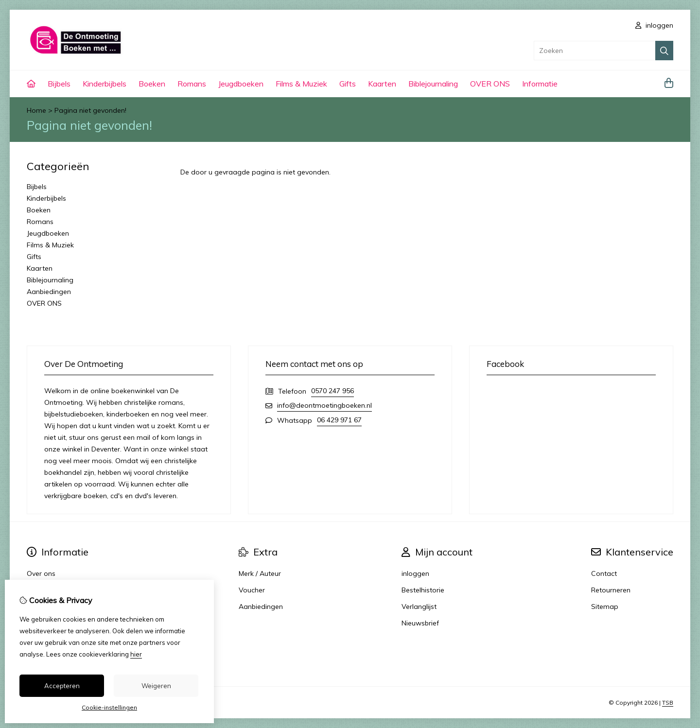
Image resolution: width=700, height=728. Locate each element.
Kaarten (382, 84)
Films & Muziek (301, 84)
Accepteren (62, 686)
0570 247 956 (332, 391)
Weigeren (156, 686)
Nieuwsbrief (420, 623)
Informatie (540, 84)
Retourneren (611, 590)
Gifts (348, 84)
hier (136, 654)
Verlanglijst (419, 607)
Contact (604, 573)
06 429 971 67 (339, 420)
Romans (192, 84)
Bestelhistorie (423, 590)
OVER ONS (490, 84)
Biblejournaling (433, 84)
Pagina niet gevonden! (90, 110)
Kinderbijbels (105, 84)
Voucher (252, 590)
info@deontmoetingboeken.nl (324, 405)
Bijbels (59, 84)
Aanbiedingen (49, 292)
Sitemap (605, 607)
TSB (668, 702)
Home (36, 110)
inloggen (654, 25)
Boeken (152, 84)
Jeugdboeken (241, 84)
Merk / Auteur (260, 573)
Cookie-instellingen (109, 707)
